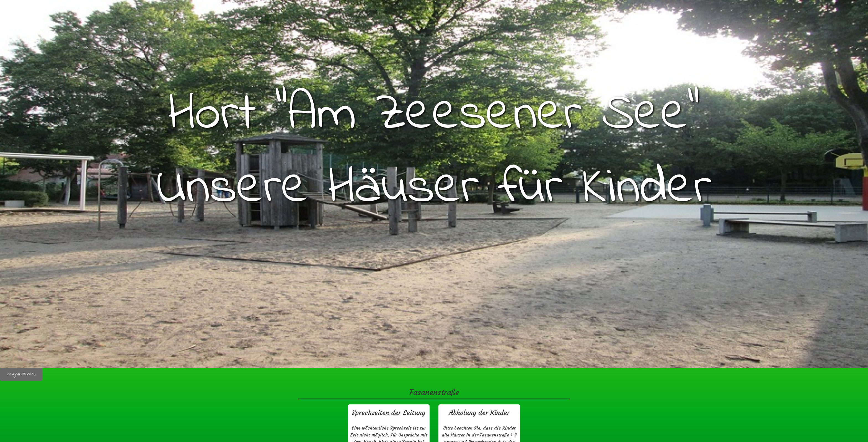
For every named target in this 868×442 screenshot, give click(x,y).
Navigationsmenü (21, 374)
